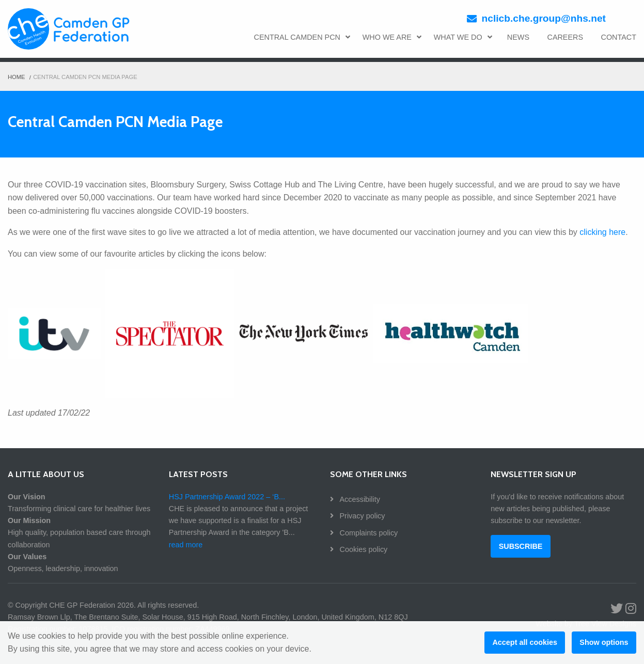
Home (17, 77)
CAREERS (565, 37)
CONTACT (619, 37)
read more (186, 545)
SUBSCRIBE (521, 546)
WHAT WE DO (463, 37)
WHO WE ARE (392, 37)
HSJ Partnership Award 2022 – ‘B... (227, 497)
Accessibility (359, 499)
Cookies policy (363, 549)
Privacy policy (362, 516)
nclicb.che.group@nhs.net (544, 18)
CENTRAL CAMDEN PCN (302, 37)
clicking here (602, 232)
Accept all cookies (525, 642)
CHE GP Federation (72, 31)
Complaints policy (368, 533)
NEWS (518, 37)
